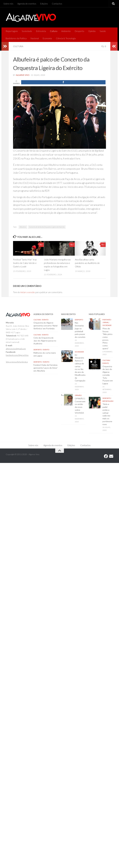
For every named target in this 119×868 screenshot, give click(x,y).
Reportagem (12, 31)
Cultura (54, 31)
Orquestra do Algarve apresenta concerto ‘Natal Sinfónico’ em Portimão (45, 325)
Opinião (92, 31)
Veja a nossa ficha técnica (17, 362)
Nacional (35, 38)
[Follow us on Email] (111, 456)
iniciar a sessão (28, 292)
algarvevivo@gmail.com (16, 349)
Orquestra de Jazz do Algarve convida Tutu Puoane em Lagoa (108, 375)
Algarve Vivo (23, 75)
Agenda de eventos (27, 4)
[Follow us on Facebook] (106, 456)
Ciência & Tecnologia (66, 38)
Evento (45, 320)
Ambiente (66, 31)
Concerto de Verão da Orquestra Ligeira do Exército (47, 227)
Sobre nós (8, 4)
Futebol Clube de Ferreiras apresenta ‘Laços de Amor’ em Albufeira (46, 368)
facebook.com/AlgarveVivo (17, 355)
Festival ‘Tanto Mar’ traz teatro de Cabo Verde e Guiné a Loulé (25, 263)
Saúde (103, 31)
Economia (47, 38)
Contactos (57, 4)
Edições (44, 4)
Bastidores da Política (16, 38)
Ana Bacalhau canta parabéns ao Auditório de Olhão (87, 263)
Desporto (80, 31)
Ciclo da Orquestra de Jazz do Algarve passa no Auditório (45, 341)
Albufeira (23, 227)
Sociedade (27, 31)
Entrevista (41, 31)
